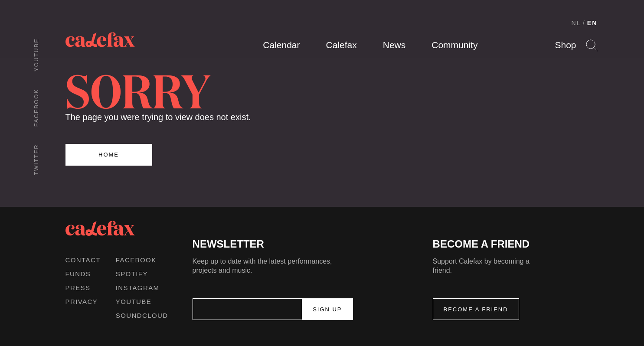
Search (592, 45)
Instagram (138, 288)
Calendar (281, 45)
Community (454, 45)
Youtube (36, 55)
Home (109, 155)
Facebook (36, 108)
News (394, 45)
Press (78, 288)
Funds (78, 274)
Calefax (342, 45)
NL (576, 23)
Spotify (132, 274)
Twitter (36, 160)
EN (592, 23)
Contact (83, 260)
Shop (565, 45)
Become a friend (476, 309)
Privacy (82, 302)
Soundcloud (142, 315)
